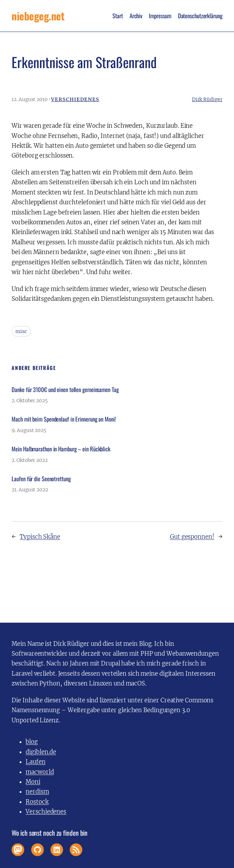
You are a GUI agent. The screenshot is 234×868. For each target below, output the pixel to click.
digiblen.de (41, 752)
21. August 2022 (30, 490)
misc (21, 331)
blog (32, 742)
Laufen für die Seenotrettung (41, 479)
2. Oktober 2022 (30, 460)
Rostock (37, 802)
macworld (40, 772)
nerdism (37, 792)
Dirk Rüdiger (207, 99)
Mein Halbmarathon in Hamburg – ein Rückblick (61, 449)
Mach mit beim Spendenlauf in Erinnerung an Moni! (64, 419)
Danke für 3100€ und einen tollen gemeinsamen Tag (65, 390)
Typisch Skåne (40, 537)
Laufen (35, 762)
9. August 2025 (29, 430)
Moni (33, 782)
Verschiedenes (75, 99)
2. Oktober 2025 (30, 400)
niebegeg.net (38, 16)
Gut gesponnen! (192, 537)
